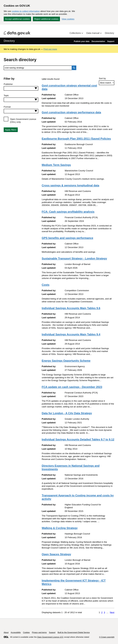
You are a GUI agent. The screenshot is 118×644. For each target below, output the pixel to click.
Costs (46, 285)
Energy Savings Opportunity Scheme (66, 361)
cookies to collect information (26, 11)
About (6, 632)
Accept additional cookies (17, 19)
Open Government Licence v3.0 (50, 637)
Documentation (98, 41)
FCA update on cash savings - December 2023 (72, 387)
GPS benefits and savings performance (67, 238)
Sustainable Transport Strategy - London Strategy (74, 258)
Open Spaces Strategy (56, 554)
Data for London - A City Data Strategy (67, 413)
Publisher (8, 84)
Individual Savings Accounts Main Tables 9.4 (71, 334)
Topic (6, 95)
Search (73, 68)
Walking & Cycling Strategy (60, 528)
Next (112, 612)
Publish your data (82, 41)
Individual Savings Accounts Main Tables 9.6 (71, 308)
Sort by (102, 78)
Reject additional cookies (46, 19)
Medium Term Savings (56, 165)
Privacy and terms (39, 632)
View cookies (68, 19)
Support (111, 41)
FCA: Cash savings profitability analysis (68, 212)
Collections (76, 33)
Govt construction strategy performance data (71, 112)
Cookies (26, 632)
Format (7, 107)
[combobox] (21, 88)
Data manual (93, 33)
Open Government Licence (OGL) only (23, 121)
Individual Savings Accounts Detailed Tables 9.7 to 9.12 (78, 439)
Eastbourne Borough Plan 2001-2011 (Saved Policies (76, 139)
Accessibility (16, 632)
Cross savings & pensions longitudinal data (70, 185)
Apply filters (11, 130)
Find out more (50, 49)
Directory (109, 33)
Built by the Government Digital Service (74, 632)
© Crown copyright (107, 637)
